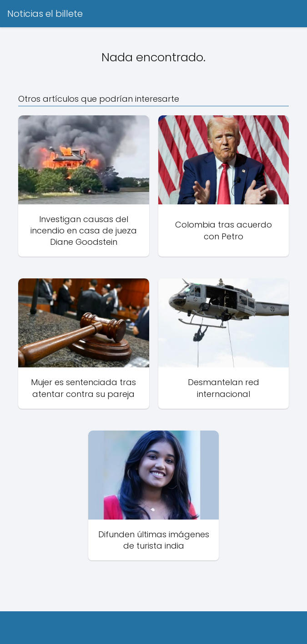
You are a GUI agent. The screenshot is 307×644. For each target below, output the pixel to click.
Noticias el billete (45, 14)
